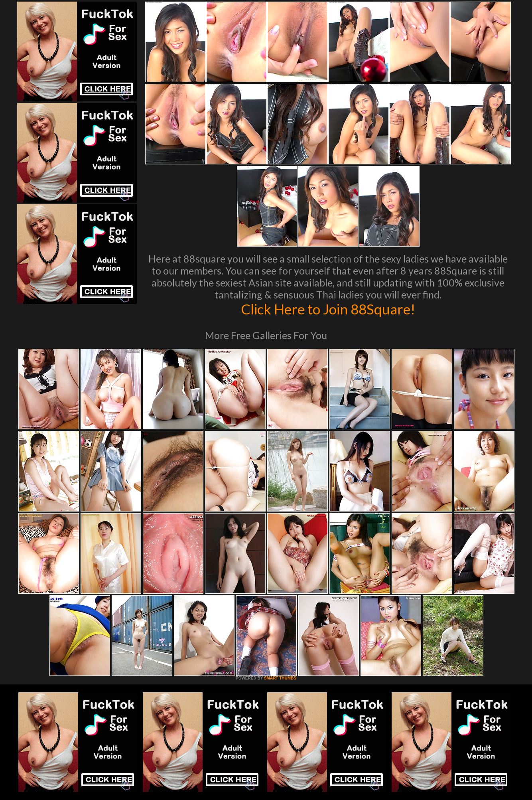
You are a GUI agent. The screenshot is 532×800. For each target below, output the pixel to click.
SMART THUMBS (280, 678)
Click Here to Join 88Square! (328, 309)
